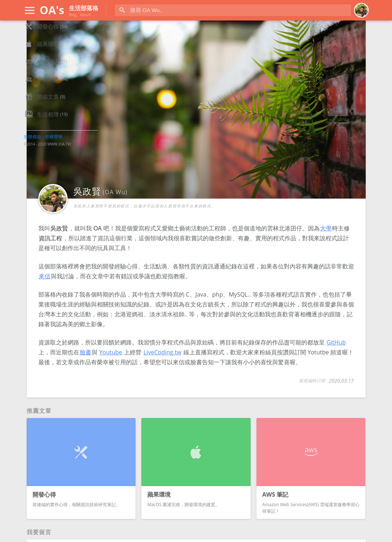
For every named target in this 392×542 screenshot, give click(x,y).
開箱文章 (48, 123)
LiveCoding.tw (146, 338)
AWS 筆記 (49, 88)
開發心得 (48, 53)
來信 (238, 232)
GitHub (214, 328)
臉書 (273, 328)
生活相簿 (48, 140)
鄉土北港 (48, 105)
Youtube (298, 328)
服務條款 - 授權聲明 (43, 163)
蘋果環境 (48, 70)
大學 (203, 184)
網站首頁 (48, 35)
